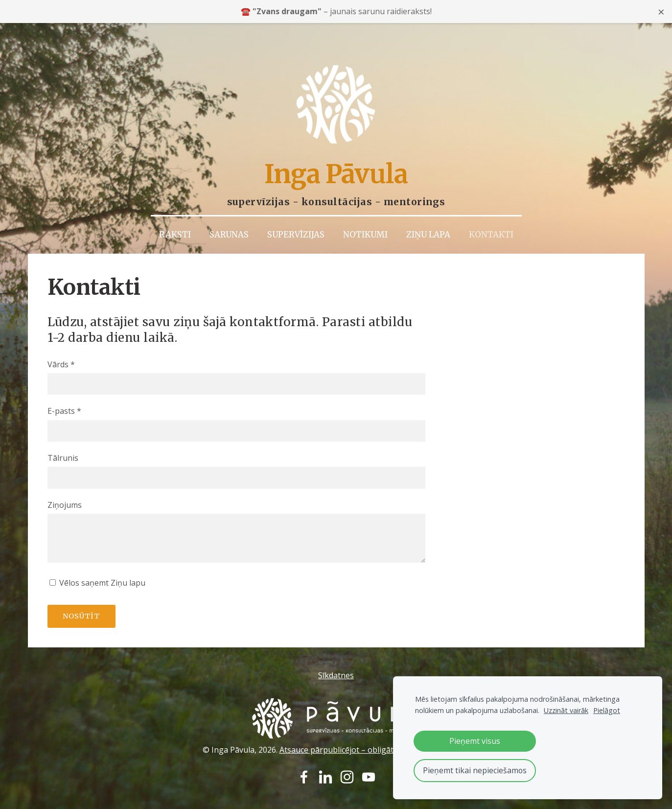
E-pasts (64, 392)
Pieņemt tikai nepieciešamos (475, 770)
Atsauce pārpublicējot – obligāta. (339, 730)
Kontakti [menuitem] (491, 215)
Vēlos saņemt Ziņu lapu (97, 564)
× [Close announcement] (661, 12)
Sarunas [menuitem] (229, 215)
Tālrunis (63, 439)
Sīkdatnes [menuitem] (336, 656)
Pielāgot (607, 710)
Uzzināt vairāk (566, 710)
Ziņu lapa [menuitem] (428, 215)
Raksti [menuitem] (175, 215)
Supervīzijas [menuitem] (296, 215)
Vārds (61, 345)
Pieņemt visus (475, 741)
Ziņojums (65, 485)
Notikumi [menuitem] (365, 215)
